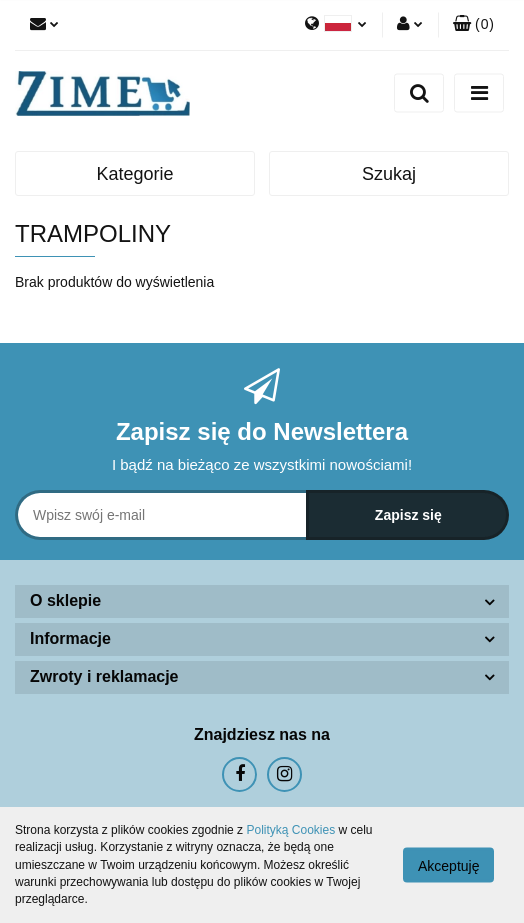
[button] (473, 25)
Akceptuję (448, 866)
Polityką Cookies (290, 830)
